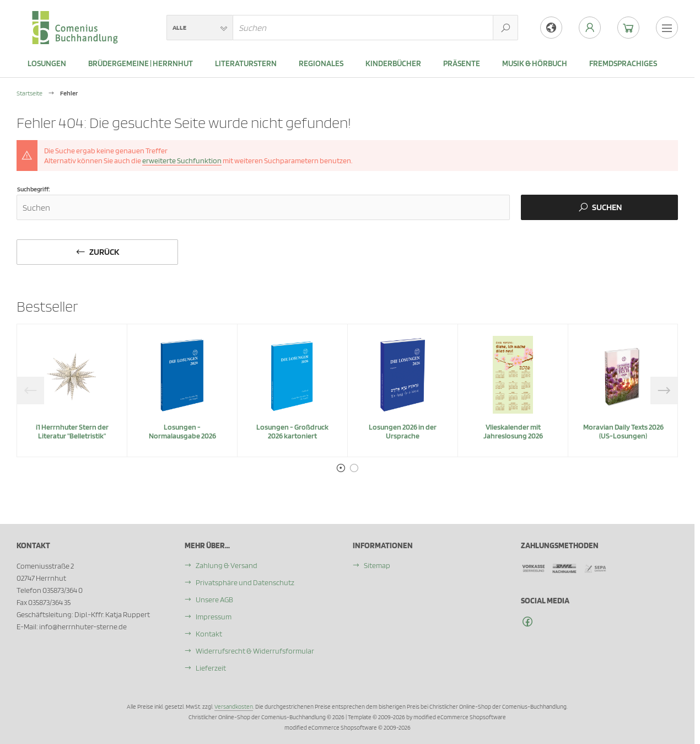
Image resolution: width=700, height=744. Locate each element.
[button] (200, 28)
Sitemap (377, 565)
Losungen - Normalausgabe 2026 (182, 431)
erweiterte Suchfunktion (182, 160)
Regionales (321, 63)
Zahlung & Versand (227, 565)
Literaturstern (246, 63)
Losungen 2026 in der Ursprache (403, 431)
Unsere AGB (214, 600)
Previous (30, 390)
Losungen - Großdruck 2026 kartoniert (292, 431)
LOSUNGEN (47, 63)
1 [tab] (341, 468)
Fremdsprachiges (623, 63)
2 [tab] (354, 468)
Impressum (214, 617)
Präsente (462, 63)
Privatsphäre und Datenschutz (245, 582)
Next (664, 390)
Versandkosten (234, 706)
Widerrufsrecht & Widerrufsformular (255, 651)
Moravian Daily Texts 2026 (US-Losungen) (623, 431)
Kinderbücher (393, 63)
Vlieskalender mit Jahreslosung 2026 (513, 431)
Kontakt (209, 634)
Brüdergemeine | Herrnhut (141, 63)
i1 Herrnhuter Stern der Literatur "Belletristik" (72, 431)
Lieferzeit (211, 668)
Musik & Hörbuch (535, 63)
